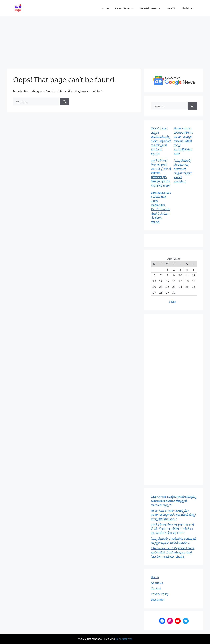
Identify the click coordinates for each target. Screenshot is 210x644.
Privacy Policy (160, 594)
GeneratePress (124, 639)
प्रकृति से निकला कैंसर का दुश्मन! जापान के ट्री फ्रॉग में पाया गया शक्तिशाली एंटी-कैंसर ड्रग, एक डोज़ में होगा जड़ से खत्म (173, 529)
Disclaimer (188, 8)
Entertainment (152, 8)
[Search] (65, 102)
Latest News (126, 8)
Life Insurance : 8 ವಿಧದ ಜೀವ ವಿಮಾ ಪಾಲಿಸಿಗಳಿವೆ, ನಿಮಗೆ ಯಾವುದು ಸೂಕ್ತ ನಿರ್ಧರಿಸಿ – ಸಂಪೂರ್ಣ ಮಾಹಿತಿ (173, 552)
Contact (156, 588)
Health (171, 8)
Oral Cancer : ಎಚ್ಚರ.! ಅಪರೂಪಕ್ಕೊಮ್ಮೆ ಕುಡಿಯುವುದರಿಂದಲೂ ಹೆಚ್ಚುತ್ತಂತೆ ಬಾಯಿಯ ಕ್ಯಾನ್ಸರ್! (161, 141)
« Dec (173, 302)
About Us (157, 583)
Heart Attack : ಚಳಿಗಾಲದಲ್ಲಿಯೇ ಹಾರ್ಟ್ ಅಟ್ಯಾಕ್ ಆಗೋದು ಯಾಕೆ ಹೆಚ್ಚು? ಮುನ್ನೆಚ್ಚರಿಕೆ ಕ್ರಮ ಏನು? (183, 141)
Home (105, 8)
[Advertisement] (105, 41)
